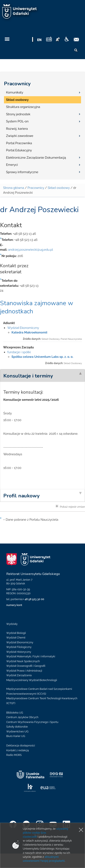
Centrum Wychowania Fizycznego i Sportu (32, 722)
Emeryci (12, 165)
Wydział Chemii (16, 638)
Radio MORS (14, 755)
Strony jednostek (18, 114)
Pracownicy (17, 84)
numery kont (14, 605)
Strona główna (14, 188)
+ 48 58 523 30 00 (33, 599)
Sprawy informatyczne (22, 172)
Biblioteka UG (15, 713)
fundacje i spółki (19, 352)
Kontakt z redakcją (18, 750)
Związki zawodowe (20, 136)
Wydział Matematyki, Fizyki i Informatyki (31, 656)
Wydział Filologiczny (19, 647)
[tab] (42, 375)
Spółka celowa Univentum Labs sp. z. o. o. (42, 357)
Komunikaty (15, 92)
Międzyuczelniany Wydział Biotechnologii (32, 680)
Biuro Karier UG (16, 736)
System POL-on (17, 121)
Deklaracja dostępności (21, 745)
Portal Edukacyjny (19, 150)
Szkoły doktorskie (17, 727)
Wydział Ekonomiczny (23, 328)
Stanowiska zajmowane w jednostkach (37, 307)
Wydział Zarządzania (19, 675)
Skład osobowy (17, 100)
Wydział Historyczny (19, 652)
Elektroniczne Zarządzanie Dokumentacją (36, 158)
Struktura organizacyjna (23, 107)
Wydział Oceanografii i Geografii (26, 666)
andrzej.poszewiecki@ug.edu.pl (30, 250)
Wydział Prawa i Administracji (24, 671)
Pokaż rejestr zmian (70, 506)
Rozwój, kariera (17, 129)
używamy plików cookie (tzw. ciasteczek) (45, 833)
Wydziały (12, 624)
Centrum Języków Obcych (22, 717)
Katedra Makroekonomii (29, 332)
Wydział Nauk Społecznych (23, 661)
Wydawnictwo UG (17, 731)
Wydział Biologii (16, 633)
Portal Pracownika (19, 143)
